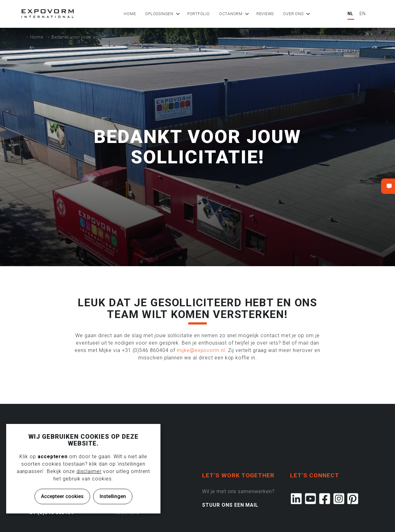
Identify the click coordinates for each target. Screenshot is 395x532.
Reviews (266, 14)
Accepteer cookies (62, 496)
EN (363, 14)
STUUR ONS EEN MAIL (230, 505)
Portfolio (200, 14)
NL (351, 14)
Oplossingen (160, 14)
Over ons (294, 14)
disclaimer (89, 471)
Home (131, 14)
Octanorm (232, 14)
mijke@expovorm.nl (201, 350)
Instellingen (113, 496)
